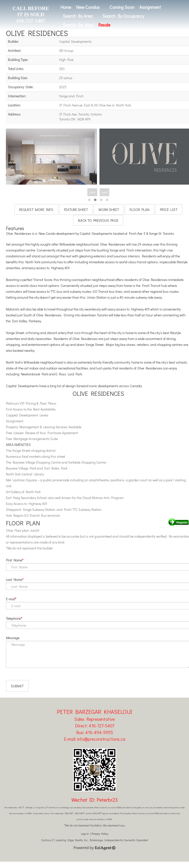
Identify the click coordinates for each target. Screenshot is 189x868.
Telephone (13, 618)
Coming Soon (122, 7)
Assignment (150, 7)
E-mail (10, 599)
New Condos (88, 7)
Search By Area (78, 16)
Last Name (14, 580)
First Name (14, 560)
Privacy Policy (100, 840)
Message (13, 638)
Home (66, 7)
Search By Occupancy (123, 16)
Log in (85, 840)
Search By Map (78, 25)
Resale (104, 25)
